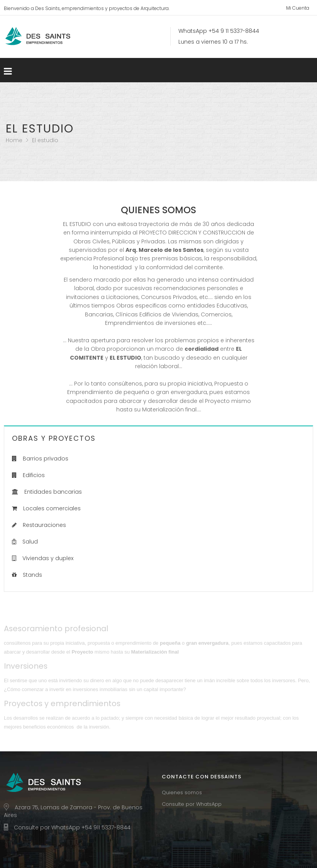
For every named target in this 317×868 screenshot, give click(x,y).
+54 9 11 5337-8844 (234, 31)
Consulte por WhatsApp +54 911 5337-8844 (72, 827)
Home (14, 140)
